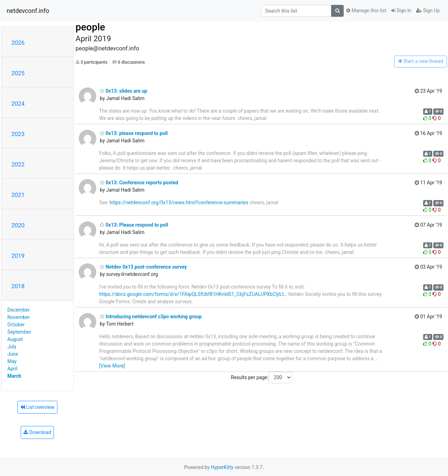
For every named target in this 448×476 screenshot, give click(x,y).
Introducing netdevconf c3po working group (151, 317)
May (12, 361)
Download (37, 432)
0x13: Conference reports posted (139, 183)
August (15, 339)
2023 (18, 134)
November (19, 317)
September (19, 332)
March (14, 376)
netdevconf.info (28, 11)
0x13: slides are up (123, 91)
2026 (18, 43)
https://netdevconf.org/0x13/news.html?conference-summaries (179, 203)
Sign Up (428, 10)
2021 (18, 195)
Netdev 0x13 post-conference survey (143, 267)
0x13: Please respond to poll (134, 225)
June (13, 354)
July (12, 347)
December (19, 310)
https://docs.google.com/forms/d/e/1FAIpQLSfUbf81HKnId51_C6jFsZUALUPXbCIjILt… (193, 294)
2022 (18, 164)
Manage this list (366, 10)
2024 (18, 104)
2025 (18, 73)
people (90, 27)
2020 (18, 225)
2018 (18, 286)
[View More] (112, 366)
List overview (37, 407)
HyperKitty (222, 467)
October (16, 325)
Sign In (401, 10)
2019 (18, 256)
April (12, 369)
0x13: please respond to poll (134, 133)
